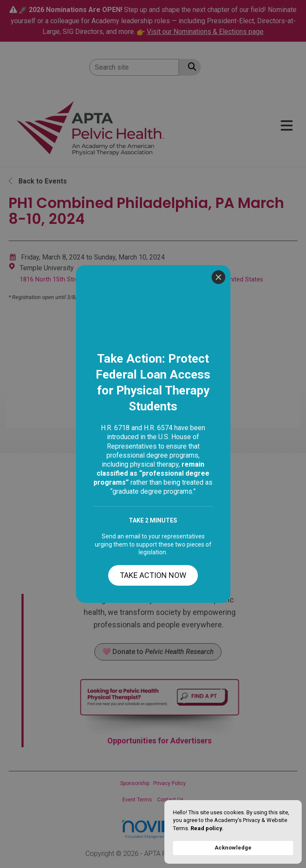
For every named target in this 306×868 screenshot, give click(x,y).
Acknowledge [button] (233, 848)
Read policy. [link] (207, 828)
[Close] (218, 12)
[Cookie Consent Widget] (233, 832)
